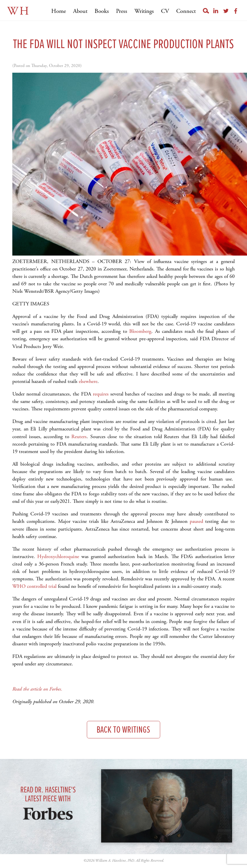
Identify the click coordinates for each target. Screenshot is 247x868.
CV (165, 11)
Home (59, 11)
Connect (186, 11)
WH (18, 11)
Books (102, 11)
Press (122, 11)
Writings (144, 11)
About (80, 11)
